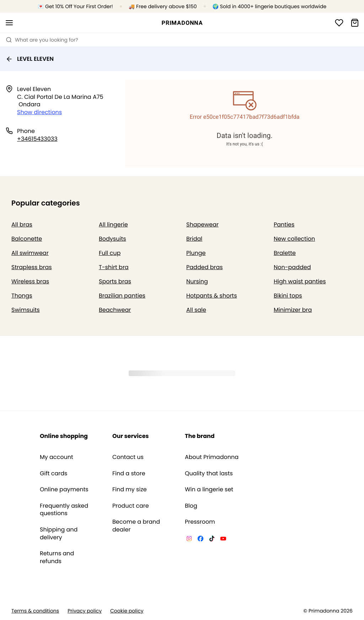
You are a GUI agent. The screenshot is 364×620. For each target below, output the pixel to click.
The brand (200, 436)
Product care (131, 506)
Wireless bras (30, 281)
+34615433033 (37, 139)
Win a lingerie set (209, 490)
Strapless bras (32, 267)
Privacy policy (85, 611)
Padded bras (205, 267)
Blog (191, 506)
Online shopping (64, 436)
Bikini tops (288, 296)
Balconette (27, 239)
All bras (22, 225)
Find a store (129, 474)
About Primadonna (212, 457)
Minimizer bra (293, 310)
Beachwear (115, 310)
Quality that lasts (209, 474)
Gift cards (53, 474)
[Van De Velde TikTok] (212, 540)
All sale (196, 310)
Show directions (39, 112)
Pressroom (200, 522)
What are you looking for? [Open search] (42, 40)
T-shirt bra (114, 267)
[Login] (339, 23)
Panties (284, 225)
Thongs (22, 296)
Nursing (197, 281)
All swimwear (30, 253)
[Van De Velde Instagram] (189, 540)
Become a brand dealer (136, 526)
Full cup (110, 253)
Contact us (128, 457)
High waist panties (300, 281)
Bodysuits (113, 239)
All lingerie (113, 225)
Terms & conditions (35, 611)
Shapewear (202, 225)
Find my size (130, 490)
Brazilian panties (122, 296)
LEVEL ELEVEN (30, 59)
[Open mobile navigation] (9, 23)
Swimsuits (26, 310)
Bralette (285, 253)
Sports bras (115, 281)
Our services (130, 436)
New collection (294, 239)
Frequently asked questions (64, 510)
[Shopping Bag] (355, 23)
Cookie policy (127, 611)
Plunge (196, 253)
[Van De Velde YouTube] (223, 540)
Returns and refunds (57, 557)
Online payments (64, 490)
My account (57, 457)
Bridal (194, 239)
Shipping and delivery (59, 533)
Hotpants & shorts (212, 296)
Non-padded (292, 267)
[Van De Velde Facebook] (200, 540)
